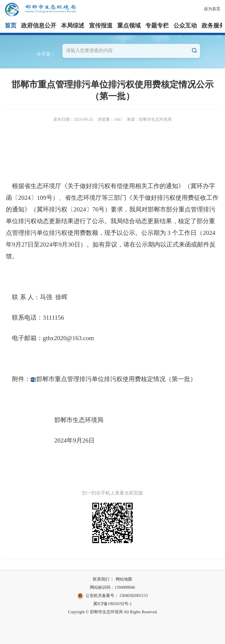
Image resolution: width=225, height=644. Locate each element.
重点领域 (129, 25)
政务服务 (213, 25)
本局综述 (73, 25)
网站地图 (124, 579)
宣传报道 (101, 25)
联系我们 (101, 579)
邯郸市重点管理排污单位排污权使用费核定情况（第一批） (113, 379)
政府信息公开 (39, 25)
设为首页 (212, 9)
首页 (11, 25)
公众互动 (185, 25)
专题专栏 (157, 25)
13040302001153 (133, 596)
